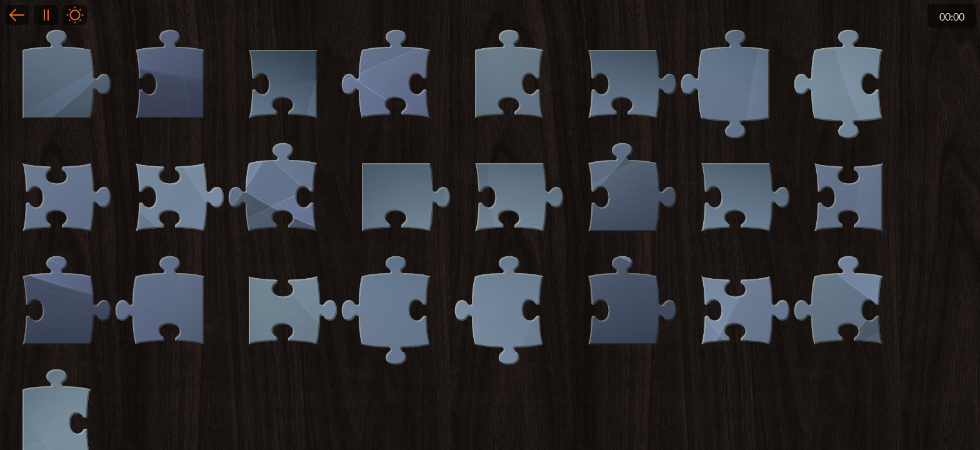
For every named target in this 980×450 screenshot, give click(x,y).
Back (17, 15)
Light (75, 15)
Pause (46, 15)
